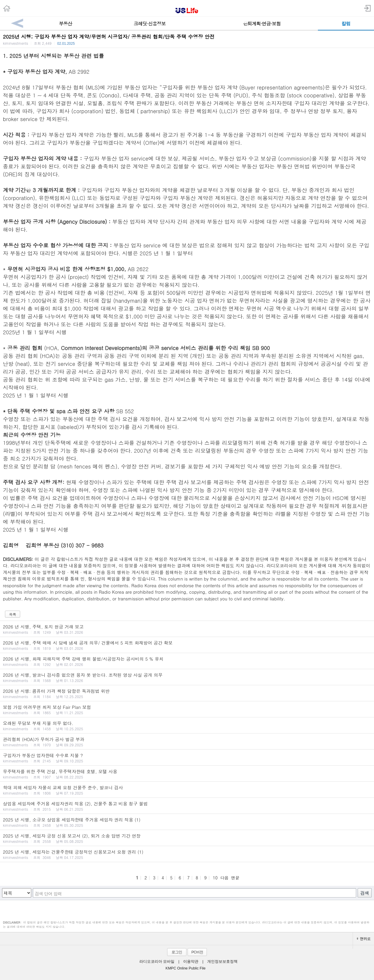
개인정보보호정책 (222, 962)
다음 (224, 878)
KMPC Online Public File (186, 968)
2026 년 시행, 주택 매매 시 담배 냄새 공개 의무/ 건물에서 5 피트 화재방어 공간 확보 (187, 645)
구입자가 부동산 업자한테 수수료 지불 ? (187, 758)
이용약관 (191, 962)
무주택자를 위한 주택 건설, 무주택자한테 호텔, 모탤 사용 (187, 774)
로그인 (177, 952)
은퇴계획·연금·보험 (262, 24)
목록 (13, 614)
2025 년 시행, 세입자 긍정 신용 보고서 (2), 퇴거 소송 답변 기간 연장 (187, 838)
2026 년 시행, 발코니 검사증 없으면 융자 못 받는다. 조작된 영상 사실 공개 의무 (187, 677)
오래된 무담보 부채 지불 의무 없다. (187, 726)
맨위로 (363, 939)
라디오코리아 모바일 (157, 962)
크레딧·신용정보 (149, 24)
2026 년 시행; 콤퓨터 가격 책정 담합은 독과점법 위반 (187, 693)
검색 (365, 893)
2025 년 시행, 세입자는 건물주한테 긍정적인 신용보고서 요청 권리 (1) (187, 854)
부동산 (66, 24)
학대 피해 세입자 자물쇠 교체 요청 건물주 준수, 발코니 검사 (187, 790)
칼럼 (346, 24)
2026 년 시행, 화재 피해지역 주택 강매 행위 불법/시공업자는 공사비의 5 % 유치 (187, 661)
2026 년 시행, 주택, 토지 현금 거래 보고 (187, 629)
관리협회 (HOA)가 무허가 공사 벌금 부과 (187, 742)
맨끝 (235, 878)
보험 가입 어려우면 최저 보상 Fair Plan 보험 (187, 709)
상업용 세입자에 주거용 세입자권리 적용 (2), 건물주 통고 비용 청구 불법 (187, 806)
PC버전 (197, 952)
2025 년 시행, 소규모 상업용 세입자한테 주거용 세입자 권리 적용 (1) (187, 822)
